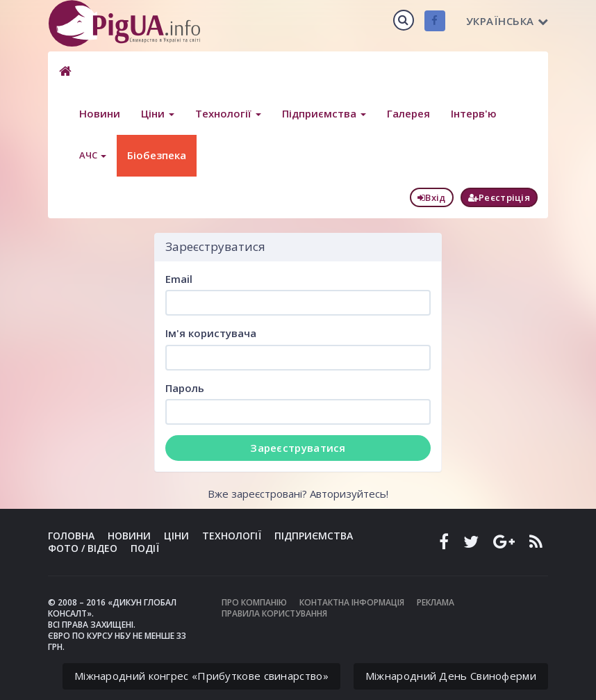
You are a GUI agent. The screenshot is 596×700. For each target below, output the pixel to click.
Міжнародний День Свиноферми (451, 676)
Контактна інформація (352, 602)
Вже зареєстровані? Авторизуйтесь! (298, 494)
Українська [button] (507, 21)
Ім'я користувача (211, 333)
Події (145, 548)
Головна (71, 536)
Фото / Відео (83, 548)
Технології (228, 113)
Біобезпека (157, 155)
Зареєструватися (298, 448)
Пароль (185, 388)
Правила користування (274, 613)
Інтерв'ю (474, 113)
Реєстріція (499, 197)
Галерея (408, 113)
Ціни (158, 113)
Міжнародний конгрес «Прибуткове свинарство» (201, 676)
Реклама (436, 602)
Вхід (432, 197)
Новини (100, 113)
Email (179, 279)
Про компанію (254, 602)
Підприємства (324, 113)
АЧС (93, 155)
